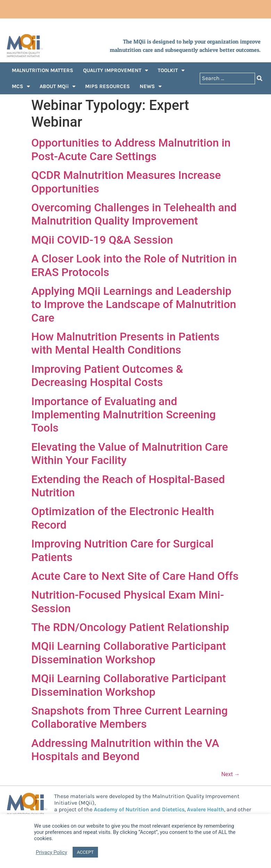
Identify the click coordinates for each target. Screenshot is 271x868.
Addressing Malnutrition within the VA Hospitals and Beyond (125, 750)
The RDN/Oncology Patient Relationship (130, 627)
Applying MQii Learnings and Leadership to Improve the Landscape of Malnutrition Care (134, 304)
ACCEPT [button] (85, 852)
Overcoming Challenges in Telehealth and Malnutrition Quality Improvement (134, 214)
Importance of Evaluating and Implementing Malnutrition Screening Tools (124, 415)
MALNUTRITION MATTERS (43, 70)
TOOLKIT (171, 70)
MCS (21, 86)
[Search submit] (260, 78)
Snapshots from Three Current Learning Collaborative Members (129, 717)
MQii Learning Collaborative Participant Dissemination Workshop (129, 653)
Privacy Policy (51, 852)
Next (231, 774)
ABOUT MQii (58, 86)
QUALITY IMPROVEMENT (116, 70)
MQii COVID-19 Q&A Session (102, 240)
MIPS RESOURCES (108, 86)
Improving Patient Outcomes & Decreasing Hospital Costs (107, 376)
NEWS (151, 86)
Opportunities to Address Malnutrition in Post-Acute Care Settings (131, 149)
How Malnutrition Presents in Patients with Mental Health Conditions (125, 343)
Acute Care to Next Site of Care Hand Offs (135, 576)
